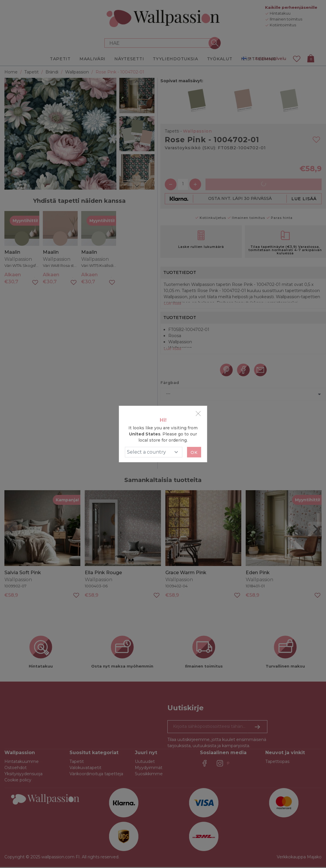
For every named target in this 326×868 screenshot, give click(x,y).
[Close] (198, 414)
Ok (194, 452)
